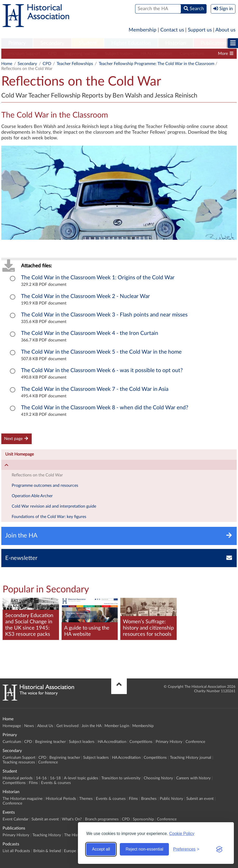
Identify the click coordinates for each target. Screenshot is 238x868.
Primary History (169, 742)
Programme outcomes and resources (45, 485)
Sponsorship (143, 819)
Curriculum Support (22, 54)
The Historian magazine (23, 799)
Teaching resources (19, 762)
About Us (45, 726)
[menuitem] (17, 43)
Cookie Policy (182, 834)
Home (7, 64)
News (29, 726)
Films (33, 783)
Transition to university (121, 778)
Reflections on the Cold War (37, 475)
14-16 (41, 778)
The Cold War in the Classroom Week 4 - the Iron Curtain (90, 333)
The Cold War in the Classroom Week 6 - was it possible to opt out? (102, 370)
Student (88, 43)
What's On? (72, 819)
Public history (171, 799)
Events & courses (56, 783)
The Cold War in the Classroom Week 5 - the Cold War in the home (101, 352)
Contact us (172, 30)
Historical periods (18, 778)
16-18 (55, 778)
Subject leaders (119, 54)
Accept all (101, 849)
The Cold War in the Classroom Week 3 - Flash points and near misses (104, 315)
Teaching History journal (191, 758)
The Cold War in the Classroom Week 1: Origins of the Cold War (98, 278)
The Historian (76, 835)
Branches (149, 799)
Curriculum (12, 742)
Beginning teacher (81, 54)
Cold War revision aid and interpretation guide (54, 506)
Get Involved (67, 726)
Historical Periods (61, 799)
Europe (70, 851)
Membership (143, 30)
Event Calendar (15, 819)
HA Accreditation (156, 54)
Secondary (52, 43)
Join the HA (91, 726)
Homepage (12, 726)
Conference (195, 742)
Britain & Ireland (47, 851)
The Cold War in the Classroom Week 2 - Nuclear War (85, 296)
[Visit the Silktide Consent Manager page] (219, 849)
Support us (200, 30)
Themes (86, 799)
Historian (176, 43)
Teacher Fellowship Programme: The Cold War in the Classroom (157, 64)
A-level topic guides (81, 778)
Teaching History (47, 835)
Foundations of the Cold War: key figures (49, 517)
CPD (52, 54)
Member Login (117, 726)
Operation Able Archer (32, 496)
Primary (17, 43)
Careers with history (193, 778)
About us (225, 30)
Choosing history (158, 778)
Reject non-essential (144, 849)
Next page (16, 439)
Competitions (192, 54)
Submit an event (200, 799)
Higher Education (131, 43)
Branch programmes (102, 819)
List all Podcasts (16, 851)
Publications (214, 43)
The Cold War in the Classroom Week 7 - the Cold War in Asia (95, 389)
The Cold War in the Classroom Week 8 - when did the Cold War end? (105, 408)
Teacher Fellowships (75, 64)
